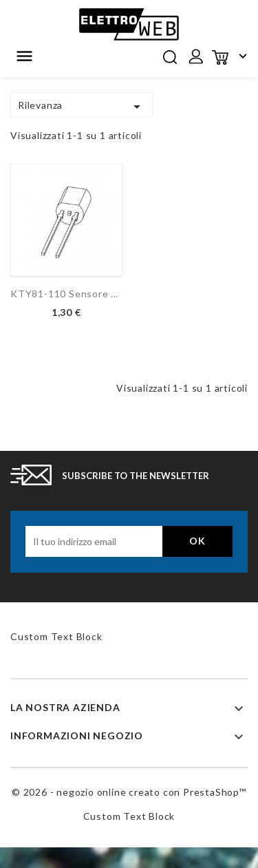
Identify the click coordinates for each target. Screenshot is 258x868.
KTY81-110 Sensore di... (66, 294)
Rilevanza (82, 107)
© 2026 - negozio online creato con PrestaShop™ (129, 792)
